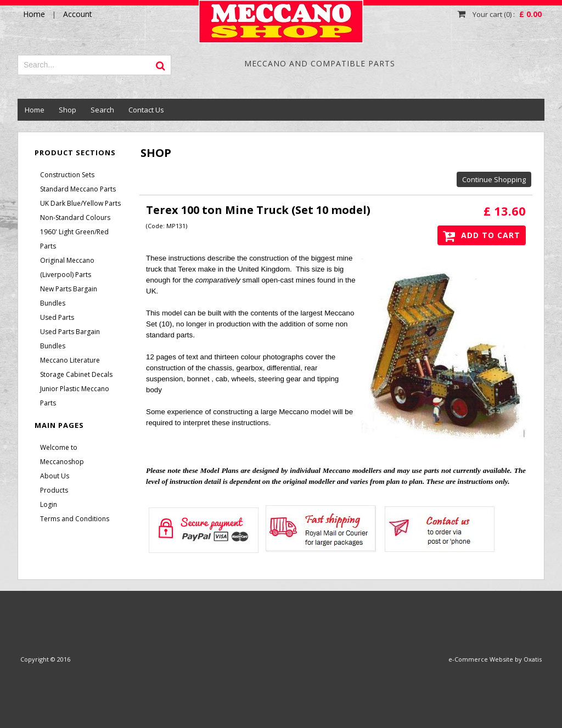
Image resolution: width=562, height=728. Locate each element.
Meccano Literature (70, 360)
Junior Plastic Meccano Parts (75, 396)
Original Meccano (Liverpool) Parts (67, 267)
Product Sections (75, 153)
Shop (68, 110)
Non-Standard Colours (75, 218)
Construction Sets (67, 175)
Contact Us (146, 110)
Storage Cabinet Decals (76, 374)
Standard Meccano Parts (78, 189)
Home (35, 110)
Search (102, 110)
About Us (55, 476)
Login (49, 504)
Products (54, 490)
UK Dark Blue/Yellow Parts (80, 203)
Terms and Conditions (75, 519)
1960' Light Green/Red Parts (74, 239)
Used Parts (57, 317)
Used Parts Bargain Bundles (70, 339)
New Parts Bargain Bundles (69, 296)
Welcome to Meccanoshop (62, 455)
